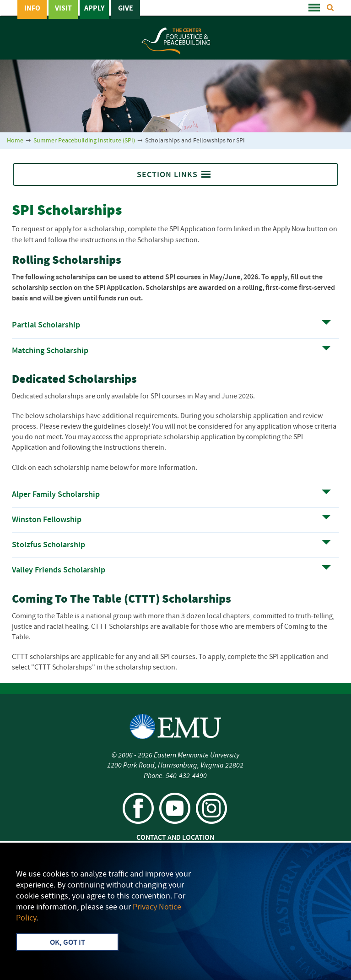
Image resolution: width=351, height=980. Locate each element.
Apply (94, 9)
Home (15, 141)
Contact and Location (175, 838)
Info (32, 9)
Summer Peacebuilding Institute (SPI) (84, 141)
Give (126, 9)
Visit (63, 9)
